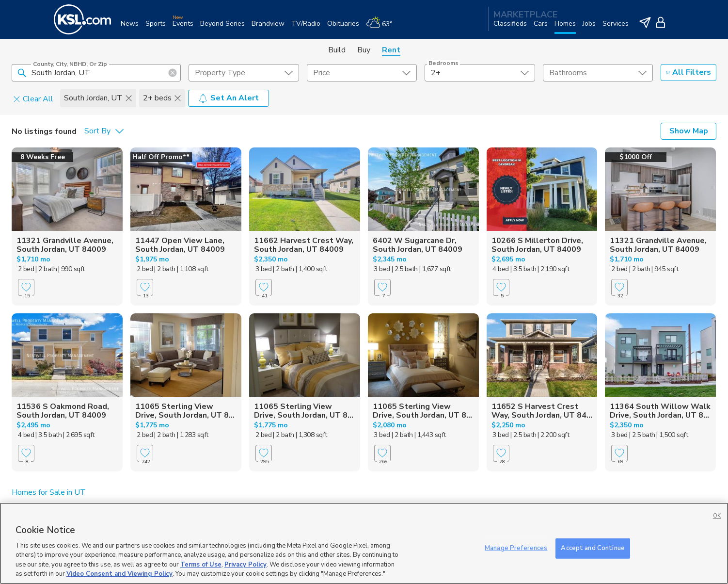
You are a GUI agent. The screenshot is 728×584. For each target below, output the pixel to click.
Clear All (33, 98)
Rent (391, 50)
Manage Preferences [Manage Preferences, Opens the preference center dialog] (516, 548)
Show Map (689, 131)
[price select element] (362, 73)
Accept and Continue (593, 548)
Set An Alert (229, 98)
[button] (22, 72)
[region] (364, 543)
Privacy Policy (245, 565)
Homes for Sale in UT (49, 492)
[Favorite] (26, 287)
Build (337, 50)
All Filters (688, 72)
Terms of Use (201, 565)
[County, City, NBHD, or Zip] (96, 73)
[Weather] (383, 27)
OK (717, 516)
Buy (364, 50)
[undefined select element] (244, 73)
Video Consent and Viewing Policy (119, 574)
